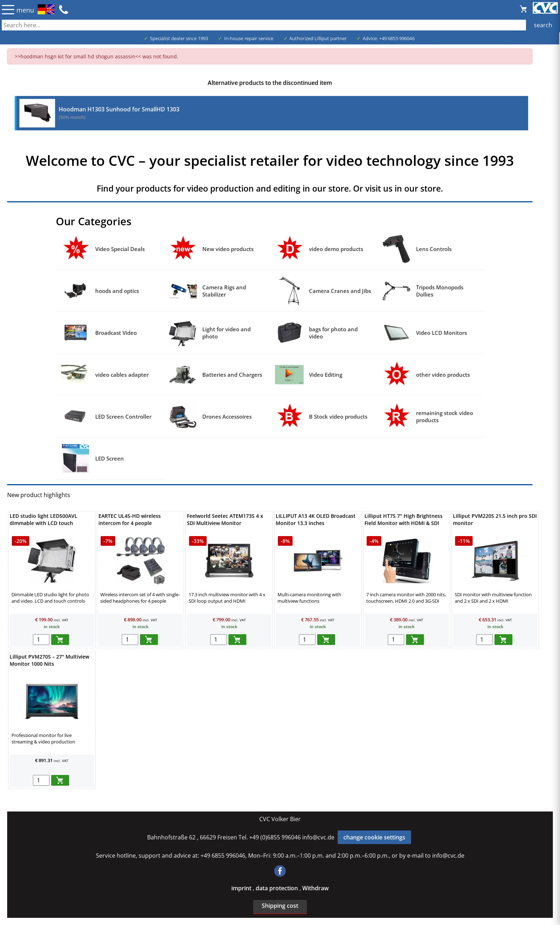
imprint (242, 888)
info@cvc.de (318, 837)
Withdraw (315, 888)
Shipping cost (280, 906)
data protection (277, 888)
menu (25, 10)
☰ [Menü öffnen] (8, 9)
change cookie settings (374, 837)
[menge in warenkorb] (41, 640)
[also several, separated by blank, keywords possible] (280, 25)
